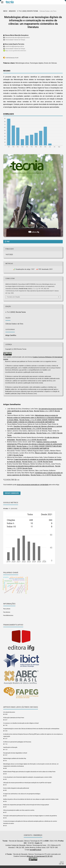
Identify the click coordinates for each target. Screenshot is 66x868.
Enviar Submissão (12, 493)
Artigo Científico (11, 335)
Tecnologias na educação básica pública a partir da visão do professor (31, 466)
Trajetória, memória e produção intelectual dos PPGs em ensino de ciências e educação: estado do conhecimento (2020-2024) (35, 444)
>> (18, 480)
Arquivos (12, 11)
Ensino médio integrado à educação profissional (16, 788)
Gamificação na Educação (10, 747)
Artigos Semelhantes (12, 404)
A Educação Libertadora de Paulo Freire (14, 718)
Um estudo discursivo (9, 712)
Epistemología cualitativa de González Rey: (15, 758)
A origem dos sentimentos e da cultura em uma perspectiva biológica (22, 794)
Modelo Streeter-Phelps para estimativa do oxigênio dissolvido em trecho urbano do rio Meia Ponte (29, 772)
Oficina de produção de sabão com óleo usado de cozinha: (19, 810)
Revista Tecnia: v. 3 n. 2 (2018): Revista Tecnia (31, 440)
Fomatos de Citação (13, 297)
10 (15, 480)
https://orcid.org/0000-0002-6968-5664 (16, 51)
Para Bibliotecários (8, 615)
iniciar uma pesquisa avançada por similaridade (33, 485)
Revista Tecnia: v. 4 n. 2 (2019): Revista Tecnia (37, 429)
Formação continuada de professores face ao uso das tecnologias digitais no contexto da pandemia (30, 816)
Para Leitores (7, 609)
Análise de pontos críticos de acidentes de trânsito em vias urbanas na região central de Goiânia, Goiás (31, 799)
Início (5, 11)
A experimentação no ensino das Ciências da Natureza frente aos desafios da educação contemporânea (31, 729)
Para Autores (7, 612)
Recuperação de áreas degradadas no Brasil (15, 753)
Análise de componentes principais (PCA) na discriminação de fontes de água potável (26, 805)
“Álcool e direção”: (41, 453)
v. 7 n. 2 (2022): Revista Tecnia (28, 11)
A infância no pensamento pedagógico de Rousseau (17, 742)
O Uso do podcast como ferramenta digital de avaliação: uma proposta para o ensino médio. (28, 777)
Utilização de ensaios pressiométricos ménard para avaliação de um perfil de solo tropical (27, 783)
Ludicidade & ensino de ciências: (25, 433)
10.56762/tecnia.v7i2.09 (12, 58)
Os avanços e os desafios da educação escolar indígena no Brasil (21, 723)
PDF (8, 242)
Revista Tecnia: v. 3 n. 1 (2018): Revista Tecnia (37, 462)
